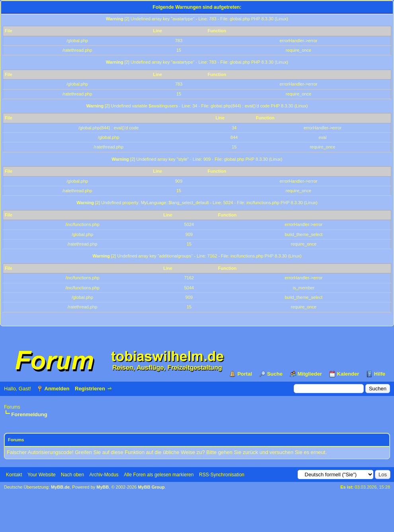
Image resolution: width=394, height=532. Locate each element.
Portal (245, 374)
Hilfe (380, 374)
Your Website (42, 475)
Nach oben (72, 475)
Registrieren (90, 389)
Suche (275, 374)
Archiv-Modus (104, 475)
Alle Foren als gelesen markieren (159, 475)
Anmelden (57, 389)
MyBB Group (151, 487)
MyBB (102, 487)
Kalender (348, 374)
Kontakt (14, 475)
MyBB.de (60, 487)
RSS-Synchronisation (222, 475)
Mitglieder (310, 374)
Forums (12, 407)
